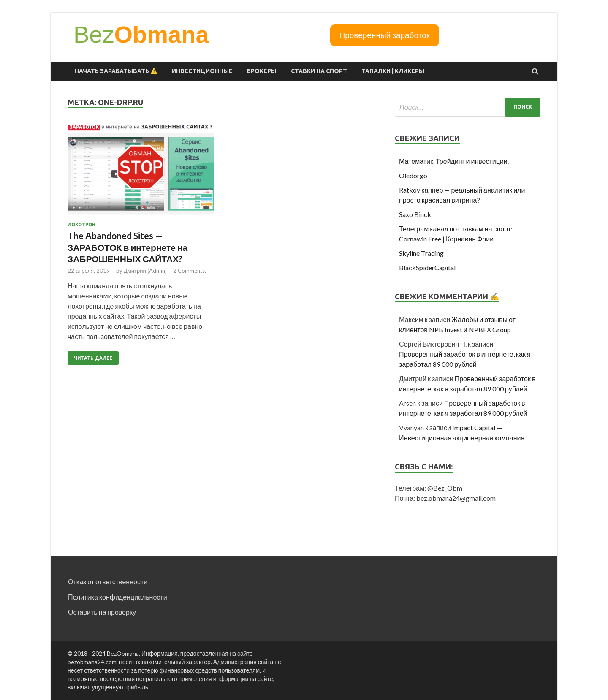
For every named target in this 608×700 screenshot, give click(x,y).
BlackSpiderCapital (427, 267)
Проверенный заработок (385, 35)
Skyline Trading (421, 253)
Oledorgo (413, 175)
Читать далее (93, 358)
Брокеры (262, 71)
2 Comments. (190, 271)
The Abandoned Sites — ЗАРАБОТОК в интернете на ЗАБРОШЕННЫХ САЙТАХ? (128, 247)
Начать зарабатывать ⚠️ (116, 71)
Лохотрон (81, 225)
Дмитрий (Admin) (145, 271)
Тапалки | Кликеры (393, 71)
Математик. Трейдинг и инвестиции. (454, 161)
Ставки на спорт (319, 71)
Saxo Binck (415, 214)
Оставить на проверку (102, 612)
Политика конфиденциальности (118, 597)
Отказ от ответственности (108, 582)
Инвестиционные (202, 71)
